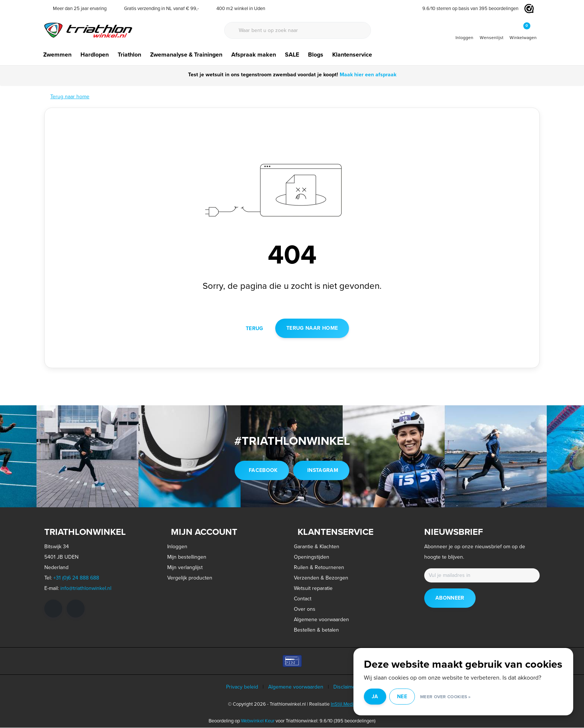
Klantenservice (352, 55)
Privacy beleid (242, 687)
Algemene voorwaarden (296, 687)
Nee (414, 698)
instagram (323, 471)
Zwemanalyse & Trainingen (186, 55)
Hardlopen (95, 55)
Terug (255, 328)
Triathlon (129, 55)
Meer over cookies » (457, 698)
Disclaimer (345, 687)
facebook (263, 471)
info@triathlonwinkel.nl (86, 589)
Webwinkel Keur (258, 721)
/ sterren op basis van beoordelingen (467, 8)
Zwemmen (57, 55)
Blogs (316, 55)
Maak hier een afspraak (367, 75)
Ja (387, 698)
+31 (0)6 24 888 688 (76, 578)
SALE (292, 55)
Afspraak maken (254, 55)
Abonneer (450, 598)
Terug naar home (312, 328)
